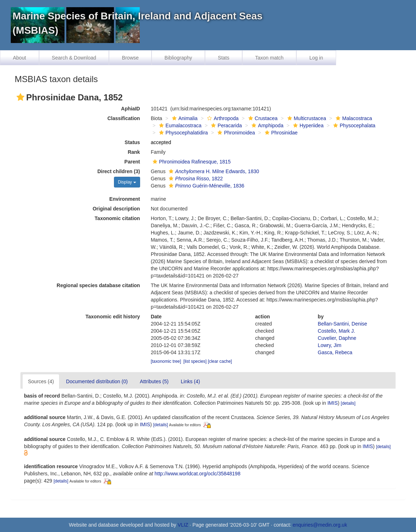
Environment (125, 199)
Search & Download (74, 58)
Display (127, 182)
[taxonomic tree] (166, 361)
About (20, 58)
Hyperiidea (307, 125)
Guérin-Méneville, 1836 (206, 186)
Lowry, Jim (330, 345)
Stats (224, 58)
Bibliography (178, 58)
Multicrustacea (306, 118)
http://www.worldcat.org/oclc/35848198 (197, 474)
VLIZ (183, 525)
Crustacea (262, 118)
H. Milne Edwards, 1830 (213, 171)
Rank (134, 152)
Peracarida (226, 125)
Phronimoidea (235, 133)
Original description (116, 209)
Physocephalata (353, 125)
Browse (130, 58)
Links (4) (190, 381)
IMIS (333, 403)
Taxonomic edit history (113, 317)
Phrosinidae (280, 133)
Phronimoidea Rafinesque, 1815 (191, 162)
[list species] (195, 361)
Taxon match (269, 58)
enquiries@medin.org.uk (320, 525)
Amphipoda (267, 125)
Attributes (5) (154, 381)
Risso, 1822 (195, 179)
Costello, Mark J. (336, 331)
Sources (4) (41, 381)
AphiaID (131, 109)
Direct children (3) (119, 171)
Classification (124, 118)
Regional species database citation (98, 285)
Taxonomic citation (117, 218)
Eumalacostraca (179, 125)
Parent (132, 162)
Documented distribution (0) (97, 381)
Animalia (184, 118)
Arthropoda (222, 118)
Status (132, 142)
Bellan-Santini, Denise (343, 324)
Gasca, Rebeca (335, 352)
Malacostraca (353, 118)
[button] (20, 97)
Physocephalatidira (183, 133)
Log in (316, 58)
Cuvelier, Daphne (337, 338)
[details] (348, 403)
